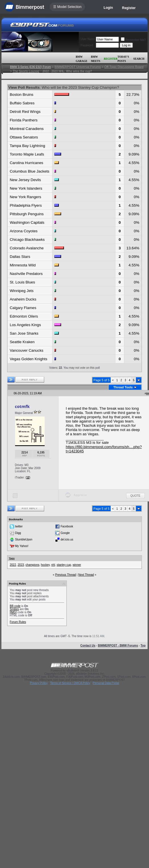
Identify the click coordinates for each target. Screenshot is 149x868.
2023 (21, 565)
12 (28, 477)
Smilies (14, 609)
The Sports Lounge (26, 71)
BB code (15, 606)
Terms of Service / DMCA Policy (70, 683)
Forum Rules (18, 622)
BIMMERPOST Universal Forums (77, 67)
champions (32, 565)
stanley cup (64, 565)
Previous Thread (66, 575)
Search (139, 59)
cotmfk (22, 406)
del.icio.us (67, 539)
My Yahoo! (22, 546)
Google (65, 533)
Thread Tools (123, 387)
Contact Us (88, 646)
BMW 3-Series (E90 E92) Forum (30, 67)
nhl (53, 565)
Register (129, 8)
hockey (45, 565)
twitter (19, 526)
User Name (88, 39)
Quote (135, 496)
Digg (18, 533)
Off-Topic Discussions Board (124, 67)
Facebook (67, 526)
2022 (13, 565)
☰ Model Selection (67, 7)
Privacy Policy (39, 683)
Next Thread (86, 575)
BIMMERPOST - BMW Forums (118, 646)
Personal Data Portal (106, 683)
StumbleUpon (24, 539)
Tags (12, 558)
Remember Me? (133, 40)
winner (77, 565)
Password (87, 45)
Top (143, 646)
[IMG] (13, 612)
